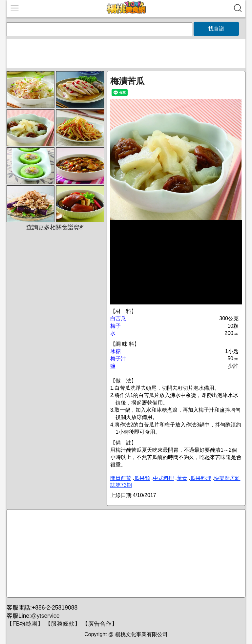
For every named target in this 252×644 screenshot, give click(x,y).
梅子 (115, 326)
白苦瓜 (118, 318)
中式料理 (163, 478)
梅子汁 (118, 358)
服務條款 (63, 624)
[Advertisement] (125, 554)
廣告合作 (100, 624)
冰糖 (115, 351)
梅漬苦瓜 (127, 81)
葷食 (182, 478)
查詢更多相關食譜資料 (56, 227)
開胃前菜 (121, 478)
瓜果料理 (201, 478)
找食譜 (216, 29)
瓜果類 (142, 478)
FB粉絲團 (25, 624)
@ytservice (45, 616)
